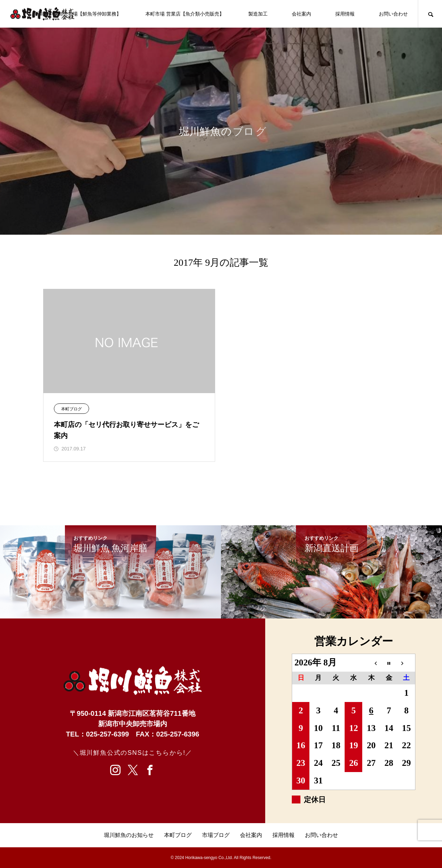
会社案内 (301, 14)
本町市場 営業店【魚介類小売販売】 (185, 14)
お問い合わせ (393, 14)
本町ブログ (71, 409)
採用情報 (345, 14)
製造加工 (258, 14)
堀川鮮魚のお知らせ (129, 835)
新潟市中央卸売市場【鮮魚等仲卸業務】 (78, 14)
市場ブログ (216, 835)
